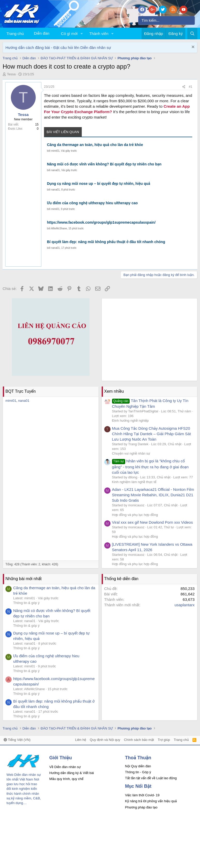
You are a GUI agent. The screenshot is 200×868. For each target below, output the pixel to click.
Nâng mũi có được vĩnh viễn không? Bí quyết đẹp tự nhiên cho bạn (104, 164)
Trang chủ (15, 34)
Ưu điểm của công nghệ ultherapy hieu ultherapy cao (92, 203)
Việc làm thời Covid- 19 (142, 795)
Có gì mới (69, 34)
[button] (82, 34)
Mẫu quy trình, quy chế (66, 779)
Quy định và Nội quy (105, 740)
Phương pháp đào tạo (141, 807)
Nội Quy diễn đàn (138, 766)
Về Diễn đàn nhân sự (65, 767)
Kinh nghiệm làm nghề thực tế (134, 482)
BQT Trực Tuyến (21, 391)
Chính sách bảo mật (139, 740)
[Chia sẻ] (184, 87)
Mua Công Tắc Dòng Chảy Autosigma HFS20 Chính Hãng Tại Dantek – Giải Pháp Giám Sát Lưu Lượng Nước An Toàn (151, 434)
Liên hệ (80, 740)
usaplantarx (184, 605)
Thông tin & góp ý (26, 603)
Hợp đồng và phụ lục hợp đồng (135, 515)
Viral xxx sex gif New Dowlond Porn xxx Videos (153, 522)
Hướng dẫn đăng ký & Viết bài (72, 773)
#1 (191, 87)
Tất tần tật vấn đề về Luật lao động (151, 778)
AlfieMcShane (59, 228)
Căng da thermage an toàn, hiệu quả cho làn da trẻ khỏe (95, 145)
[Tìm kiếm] (166, 20)
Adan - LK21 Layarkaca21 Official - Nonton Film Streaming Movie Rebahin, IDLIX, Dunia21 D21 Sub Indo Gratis (153, 495)
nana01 (55, 170)
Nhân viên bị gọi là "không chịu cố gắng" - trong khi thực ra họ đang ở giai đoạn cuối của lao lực (150, 466)
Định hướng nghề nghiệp (130, 421)
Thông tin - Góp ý (138, 772)
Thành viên (99, 34)
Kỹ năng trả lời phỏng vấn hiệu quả (151, 801)
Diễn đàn (42, 33)
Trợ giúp (164, 740)
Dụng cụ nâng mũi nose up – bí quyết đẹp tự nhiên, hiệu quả (98, 184)
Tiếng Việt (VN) (17, 740)
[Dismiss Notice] (192, 48)
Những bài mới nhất (24, 579)
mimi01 (55, 151)
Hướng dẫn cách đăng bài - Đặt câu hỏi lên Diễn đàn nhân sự (58, 48)
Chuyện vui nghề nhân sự (131, 453)
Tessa (11, 74)
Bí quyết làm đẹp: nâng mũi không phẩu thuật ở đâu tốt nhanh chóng (106, 242)
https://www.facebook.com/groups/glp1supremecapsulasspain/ (101, 222)
